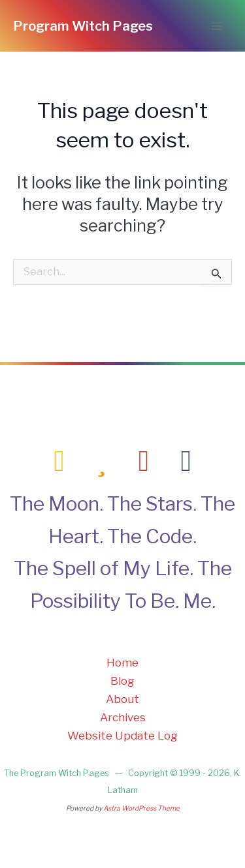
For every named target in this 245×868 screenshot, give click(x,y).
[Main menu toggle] (218, 26)
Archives (123, 717)
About (122, 699)
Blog (122, 681)
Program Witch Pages (83, 26)
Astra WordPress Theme (141, 808)
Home (122, 663)
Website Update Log (122, 736)
